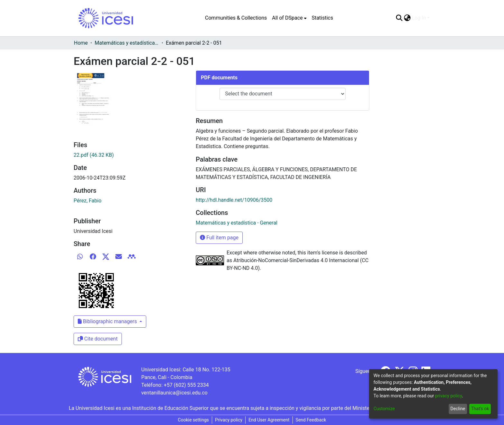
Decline (458, 409)
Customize (384, 409)
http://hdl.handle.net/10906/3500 (234, 200)
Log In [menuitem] (419, 18)
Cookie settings (193, 420)
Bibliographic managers (108, 321)
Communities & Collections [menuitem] (236, 18)
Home (81, 43)
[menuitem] (289, 18)
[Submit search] (399, 18)
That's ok (480, 409)
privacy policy (448, 396)
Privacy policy (229, 420)
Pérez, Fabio (88, 201)
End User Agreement (269, 420)
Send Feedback (311, 420)
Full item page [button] (219, 238)
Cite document (98, 339)
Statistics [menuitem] (323, 18)
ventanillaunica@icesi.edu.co (174, 393)
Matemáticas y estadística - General (127, 43)
